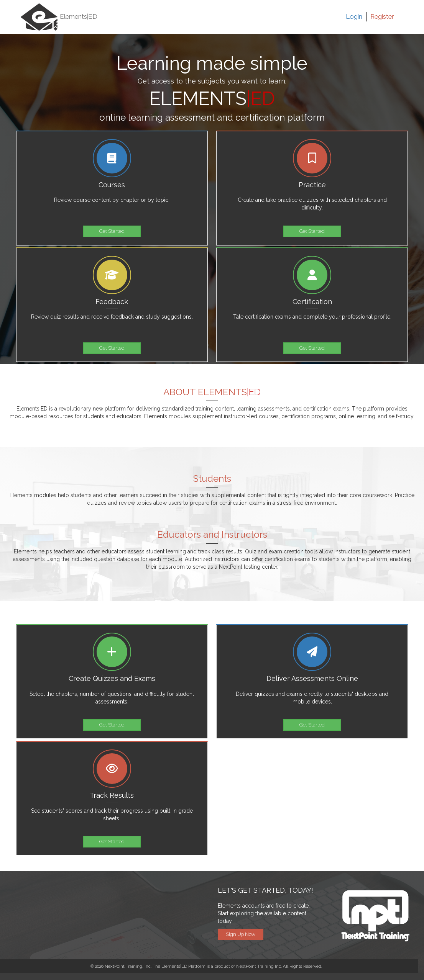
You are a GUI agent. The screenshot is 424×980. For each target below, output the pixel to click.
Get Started (112, 231)
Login (354, 16)
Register (382, 16)
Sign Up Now (241, 934)
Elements (59, 17)
